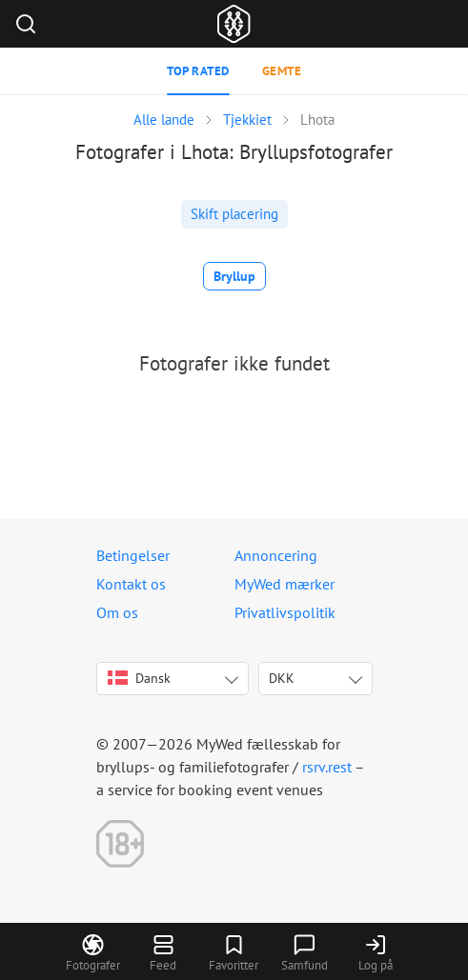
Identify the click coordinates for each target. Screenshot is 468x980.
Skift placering (234, 214)
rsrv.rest (327, 767)
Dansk (139, 678)
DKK (282, 678)
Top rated (198, 71)
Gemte (282, 71)
